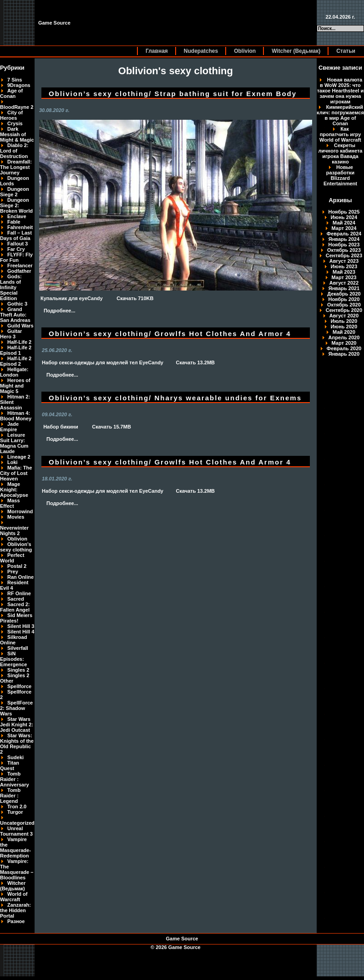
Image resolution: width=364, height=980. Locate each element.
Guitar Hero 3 (11, 334)
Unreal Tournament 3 (16, 831)
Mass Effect (10, 503)
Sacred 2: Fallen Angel (15, 607)
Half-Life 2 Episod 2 (16, 361)
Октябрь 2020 (344, 305)
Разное (16, 921)
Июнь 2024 (344, 217)
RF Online (19, 593)
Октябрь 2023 (344, 250)
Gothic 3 (17, 304)
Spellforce (19, 686)
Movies (16, 517)
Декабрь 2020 (344, 294)
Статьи (346, 51)
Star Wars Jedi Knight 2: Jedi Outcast (17, 725)
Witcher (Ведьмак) (296, 51)
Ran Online (20, 577)
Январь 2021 (344, 288)
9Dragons (19, 85)
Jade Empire (9, 427)
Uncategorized (17, 823)
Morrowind (20, 511)
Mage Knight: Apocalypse (14, 490)
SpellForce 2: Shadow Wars (16, 708)
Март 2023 (344, 277)
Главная (157, 51)
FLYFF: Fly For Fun (16, 257)
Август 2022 (344, 283)
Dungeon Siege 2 (15, 192)
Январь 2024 (344, 239)
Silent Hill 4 (21, 632)
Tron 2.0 (17, 806)
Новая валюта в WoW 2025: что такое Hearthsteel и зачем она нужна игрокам (341, 91)
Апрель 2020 (344, 337)
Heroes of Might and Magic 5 (15, 386)
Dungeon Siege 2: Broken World (16, 205)
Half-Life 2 (19, 342)
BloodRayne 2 (17, 107)
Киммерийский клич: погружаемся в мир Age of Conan (340, 115)
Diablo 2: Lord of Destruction (14, 151)
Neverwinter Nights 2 (14, 531)
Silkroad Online (13, 640)
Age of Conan (11, 93)
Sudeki (15, 757)
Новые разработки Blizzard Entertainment (340, 175)
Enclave (17, 216)
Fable (14, 222)
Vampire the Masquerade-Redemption (15, 847)
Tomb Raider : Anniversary (15, 779)
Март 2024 (344, 228)
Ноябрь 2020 (344, 299)
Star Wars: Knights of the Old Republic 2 (17, 744)
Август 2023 (344, 261)
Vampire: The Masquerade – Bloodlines (17, 869)
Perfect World (12, 558)
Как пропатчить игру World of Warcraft (340, 134)
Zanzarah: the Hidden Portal (15, 910)
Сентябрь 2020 (344, 310)
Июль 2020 (344, 321)
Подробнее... (60, 311)
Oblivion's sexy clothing (16, 547)
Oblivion (245, 51)
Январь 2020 (344, 354)
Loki (13, 462)
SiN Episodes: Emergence (13, 659)
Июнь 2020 (344, 327)
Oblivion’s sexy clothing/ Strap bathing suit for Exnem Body (173, 94)
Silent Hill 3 (21, 626)
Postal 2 (17, 566)
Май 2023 (344, 272)
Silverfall (18, 648)
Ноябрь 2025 (344, 212)
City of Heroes (11, 115)
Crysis (15, 123)
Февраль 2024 (344, 234)
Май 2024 (344, 223)
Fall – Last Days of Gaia (16, 235)
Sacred (16, 599)
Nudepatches (201, 51)
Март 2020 (344, 343)
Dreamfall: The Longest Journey (16, 167)
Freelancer (20, 265)
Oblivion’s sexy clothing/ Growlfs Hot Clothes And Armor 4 (170, 334)
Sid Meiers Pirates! (16, 618)
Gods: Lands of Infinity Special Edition (11, 287)
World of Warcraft (14, 897)
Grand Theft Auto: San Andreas (15, 315)
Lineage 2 (19, 457)
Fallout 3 (18, 244)
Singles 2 (18, 670)
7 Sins (15, 80)
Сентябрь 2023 (344, 255)
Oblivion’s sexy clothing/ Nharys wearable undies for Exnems (175, 398)
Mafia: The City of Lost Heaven (16, 473)
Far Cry (16, 249)
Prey (13, 572)
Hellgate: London (14, 372)
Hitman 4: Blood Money (16, 416)
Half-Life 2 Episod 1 (16, 350)
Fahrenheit (20, 227)
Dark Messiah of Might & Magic (17, 134)
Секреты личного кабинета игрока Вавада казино (340, 153)
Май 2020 (344, 332)
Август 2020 (344, 316)
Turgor (15, 812)
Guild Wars (20, 326)
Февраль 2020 (344, 348)
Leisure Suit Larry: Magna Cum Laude (14, 443)
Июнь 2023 (344, 266)
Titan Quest (10, 766)
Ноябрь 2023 (344, 245)
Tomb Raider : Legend (10, 796)
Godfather (19, 271)
